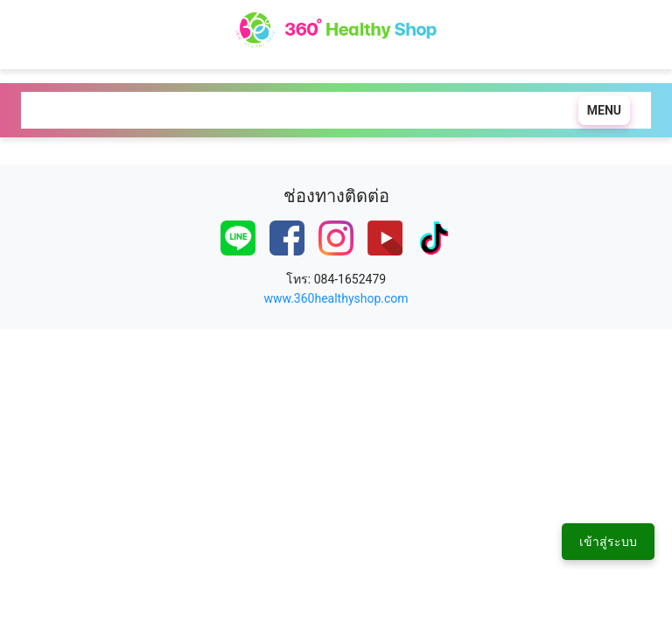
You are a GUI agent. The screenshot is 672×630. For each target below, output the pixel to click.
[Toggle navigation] (600, 110)
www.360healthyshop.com (336, 298)
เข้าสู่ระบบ (608, 542)
